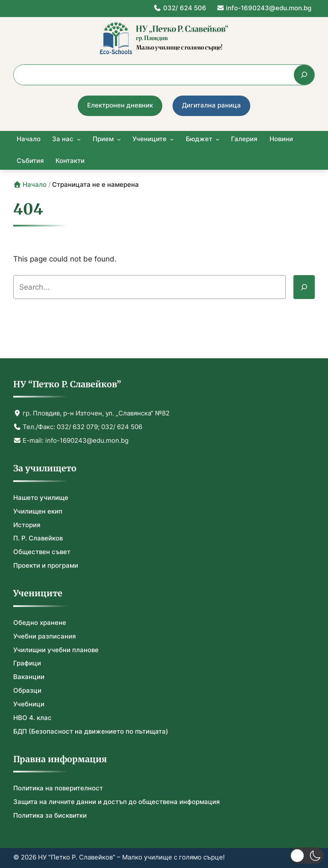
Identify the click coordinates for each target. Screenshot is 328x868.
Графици (27, 663)
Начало (30, 185)
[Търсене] (304, 75)
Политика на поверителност (58, 788)
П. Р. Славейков (38, 538)
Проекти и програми (46, 566)
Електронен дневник (120, 105)
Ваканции (29, 677)
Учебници (29, 704)
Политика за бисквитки (50, 816)
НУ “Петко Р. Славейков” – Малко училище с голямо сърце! (131, 857)
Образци (27, 691)
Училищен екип (38, 511)
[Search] (304, 287)
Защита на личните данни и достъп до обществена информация (117, 802)
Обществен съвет (42, 552)
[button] (307, 856)
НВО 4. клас (32, 718)
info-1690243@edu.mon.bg (264, 8)
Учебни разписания (45, 636)
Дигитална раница (211, 105)
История (27, 525)
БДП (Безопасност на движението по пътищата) (91, 732)
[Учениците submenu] (172, 139)
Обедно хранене (40, 623)
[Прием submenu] (119, 139)
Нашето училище (41, 498)
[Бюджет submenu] (218, 139)
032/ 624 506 (180, 8)
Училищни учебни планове (56, 650)
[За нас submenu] (79, 139)
